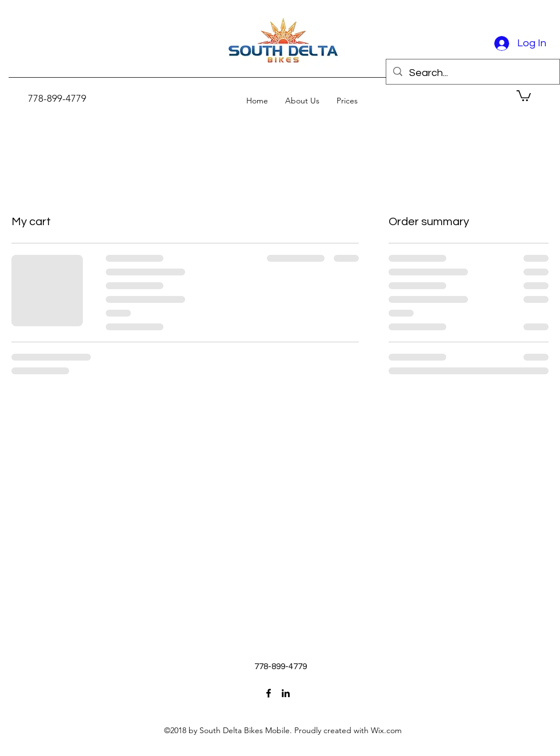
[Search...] (472, 73)
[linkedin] (286, 693)
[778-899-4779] (57, 99)
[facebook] (269, 693)
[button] (524, 95)
